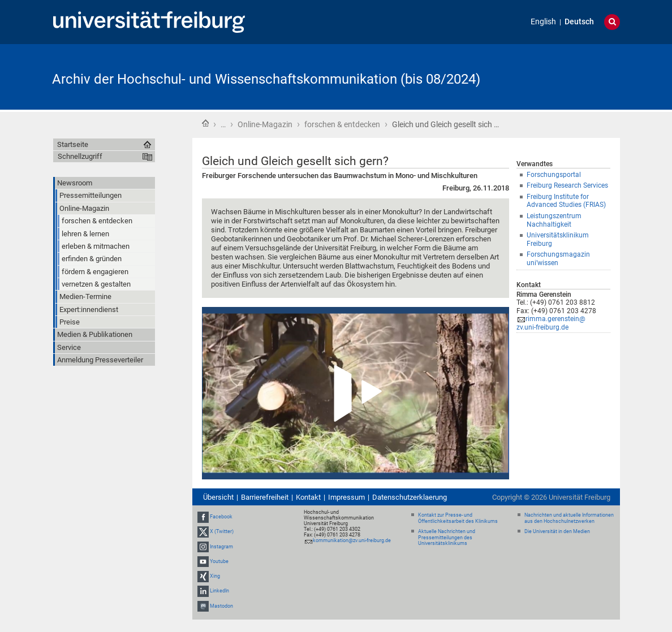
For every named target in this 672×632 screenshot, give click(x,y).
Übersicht (218, 497)
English (543, 22)
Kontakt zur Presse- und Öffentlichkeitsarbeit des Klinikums (458, 518)
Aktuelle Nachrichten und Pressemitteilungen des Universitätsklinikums (447, 538)
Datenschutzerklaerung (410, 497)
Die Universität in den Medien (557, 531)
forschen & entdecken (342, 124)
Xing (215, 576)
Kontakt (308, 497)
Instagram (221, 547)
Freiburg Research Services (567, 185)
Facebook (221, 517)
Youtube (219, 561)
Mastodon (221, 606)
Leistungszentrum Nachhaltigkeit (554, 220)
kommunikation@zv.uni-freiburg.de (352, 540)
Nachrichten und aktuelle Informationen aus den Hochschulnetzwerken (569, 518)
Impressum (346, 497)
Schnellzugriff (80, 156)
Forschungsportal (554, 175)
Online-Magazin (265, 124)
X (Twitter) (222, 532)
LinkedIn (219, 591)
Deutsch (579, 22)
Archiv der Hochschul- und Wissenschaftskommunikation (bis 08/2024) (266, 79)
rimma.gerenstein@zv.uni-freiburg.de (551, 323)
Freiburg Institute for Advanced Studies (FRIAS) (566, 201)
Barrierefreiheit (265, 497)
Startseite (205, 123)
